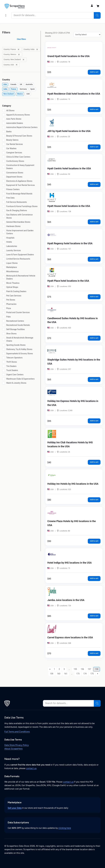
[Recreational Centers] (4, 321)
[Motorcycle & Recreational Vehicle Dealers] (4, 277)
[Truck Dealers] (4, 370)
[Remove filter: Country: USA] (17, 65)
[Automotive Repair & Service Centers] (4, 127)
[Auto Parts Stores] (4, 119)
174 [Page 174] (85, 674)
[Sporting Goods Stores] (4, 345)
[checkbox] (5, 84)
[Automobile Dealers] (4, 123)
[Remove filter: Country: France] (19, 49)
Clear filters (21, 39)
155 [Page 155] (75, 669)
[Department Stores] (4, 177)
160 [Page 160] (59, 674)
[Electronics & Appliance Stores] (4, 181)
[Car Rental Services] (4, 144)
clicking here (65, 828)
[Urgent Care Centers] (4, 375)
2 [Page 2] (59, 669)
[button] (6, 15)
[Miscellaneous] (4, 271)
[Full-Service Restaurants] (4, 202)
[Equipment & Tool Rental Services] (4, 185)
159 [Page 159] (52, 674)
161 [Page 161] (66, 674)
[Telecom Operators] (4, 358)
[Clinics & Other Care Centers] (4, 157)
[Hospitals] (4, 238)
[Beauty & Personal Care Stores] (4, 136)
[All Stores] (4, 111)
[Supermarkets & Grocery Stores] (4, 354)
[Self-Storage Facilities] (4, 329)
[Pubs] (4, 317)
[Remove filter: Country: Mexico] (19, 54)
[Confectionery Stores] (4, 161)
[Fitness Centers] (4, 189)
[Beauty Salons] (4, 140)
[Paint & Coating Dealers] (4, 291)
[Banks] (4, 132)
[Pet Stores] (4, 300)
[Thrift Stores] (4, 362)
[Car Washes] (4, 148)
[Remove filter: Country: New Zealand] (23, 60)
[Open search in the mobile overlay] (56, 15)
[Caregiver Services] (4, 153)
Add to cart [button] (94, 72)
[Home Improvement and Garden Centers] (4, 232)
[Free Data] (4, 198)
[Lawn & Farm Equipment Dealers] (4, 255)
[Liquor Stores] (4, 263)
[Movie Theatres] (4, 283)
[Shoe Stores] (4, 334)
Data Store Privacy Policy (17, 745)
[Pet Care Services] (4, 296)
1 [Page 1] (54, 669)
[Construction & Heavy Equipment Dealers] (4, 167)
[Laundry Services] (4, 250)
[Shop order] (87, 35)
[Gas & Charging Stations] (4, 211)
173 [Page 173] (78, 674)
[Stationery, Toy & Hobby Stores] (4, 349)
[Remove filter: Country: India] (37, 49)
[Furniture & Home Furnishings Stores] (4, 206)
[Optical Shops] (4, 287)
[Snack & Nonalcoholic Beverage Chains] (4, 339)
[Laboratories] (4, 246)
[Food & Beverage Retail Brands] (4, 194)
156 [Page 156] (82, 669)
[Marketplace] (4, 267)
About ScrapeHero (13, 749)
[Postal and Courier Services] (4, 313)
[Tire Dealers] (4, 366)
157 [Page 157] (89, 669)
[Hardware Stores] (4, 226)
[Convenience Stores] (4, 173)
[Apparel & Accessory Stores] (4, 115)
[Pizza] (4, 308)
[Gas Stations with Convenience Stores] (4, 216)
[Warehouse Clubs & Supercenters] (4, 379)
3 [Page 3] (64, 669)
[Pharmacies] (4, 304)
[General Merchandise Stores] (4, 222)
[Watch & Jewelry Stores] (4, 383)
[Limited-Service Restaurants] (4, 259)
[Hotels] (4, 242)
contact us (31, 768)
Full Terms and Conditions (17, 732)
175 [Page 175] (92, 674)
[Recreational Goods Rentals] (4, 325)
